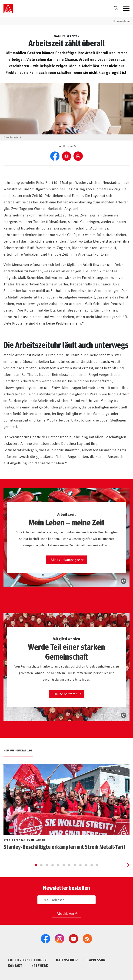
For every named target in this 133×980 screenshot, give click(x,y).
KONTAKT (15, 966)
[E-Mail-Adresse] (66, 900)
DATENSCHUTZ (67, 960)
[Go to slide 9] (80, 865)
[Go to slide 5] (58, 865)
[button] (123, 21)
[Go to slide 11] (92, 865)
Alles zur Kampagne (65, 560)
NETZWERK (40, 966)
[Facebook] (46, 939)
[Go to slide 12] (97, 865)
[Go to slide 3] (47, 865)
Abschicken (65, 913)
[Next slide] (127, 865)
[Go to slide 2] (41, 865)
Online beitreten (65, 694)
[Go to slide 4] (53, 865)
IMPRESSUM (96, 960)
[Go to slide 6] (64, 865)
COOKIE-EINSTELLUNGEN (27, 960)
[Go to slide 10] (86, 865)
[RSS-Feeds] (87, 939)
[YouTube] (73, 939)
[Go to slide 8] (75, 865)
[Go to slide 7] (69, 865)
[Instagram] (60, 939)
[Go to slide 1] (36, 865)
